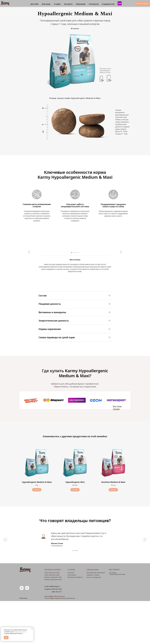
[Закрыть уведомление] (32, 629)
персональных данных (21, 632)
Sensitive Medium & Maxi (113, 525)
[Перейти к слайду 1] (72, 296)
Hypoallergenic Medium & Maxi (37, 525)
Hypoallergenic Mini (75, 525)
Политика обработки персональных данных (55, 639)
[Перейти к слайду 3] (75, 296)
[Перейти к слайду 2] (73, 296)
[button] (142, 3)
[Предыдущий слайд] (29, 271)
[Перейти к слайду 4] (77, 296)
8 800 (54, 632)
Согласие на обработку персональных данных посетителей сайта (60, 641)
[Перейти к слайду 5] (78, 296)
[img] (116, 443)
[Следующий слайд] (121, 271)
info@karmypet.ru (54, 629)
